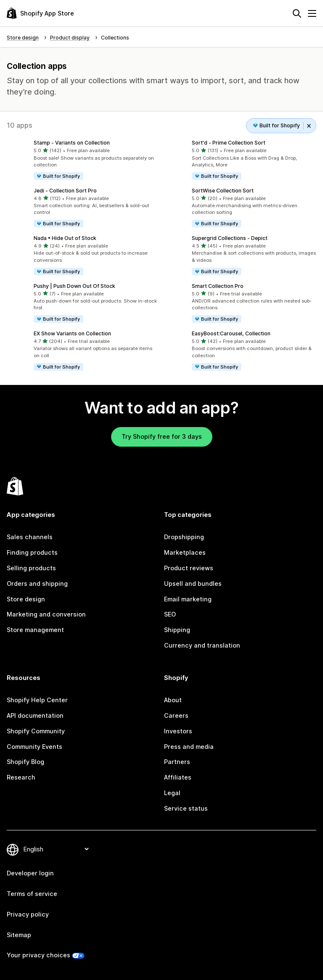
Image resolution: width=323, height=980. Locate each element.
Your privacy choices (38, 955)
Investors (178, 731)
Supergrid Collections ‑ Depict (230, 238)
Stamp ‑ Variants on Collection (72, 143)
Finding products (32, 552)
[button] (82, 160)
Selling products (31, 568)
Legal (172, 793)
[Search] (297, 13)
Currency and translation (202, 645)
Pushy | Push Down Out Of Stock (74, 286)
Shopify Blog (25, 762)
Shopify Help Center (37, 700)
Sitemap (19, 935)
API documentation (35, 715)
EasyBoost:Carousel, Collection (231, 333)
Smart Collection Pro (218, 286)
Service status (186, 808)
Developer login (30, 873)
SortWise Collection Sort (223, 191)
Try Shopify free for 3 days (162, 436)
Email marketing (188, 599)
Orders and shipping (37, 584)
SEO (170, 614)
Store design (26, 599)
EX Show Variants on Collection (72, 333)
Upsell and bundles (193, 584)
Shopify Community (36, 731)
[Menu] (312, 13)
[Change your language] (56, 849)
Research (21, 777)
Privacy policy (28, 914)
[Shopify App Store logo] (40, 13)
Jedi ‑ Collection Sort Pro (65, 191)
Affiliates (178, 777)
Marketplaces (185, 552)
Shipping (177, 630)
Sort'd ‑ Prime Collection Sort (229, 143)
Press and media (189, 747)
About (173, 700)
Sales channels (30, 537)
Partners (177, 762)
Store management (35, 630)
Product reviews (189, 568)
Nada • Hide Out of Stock (65, 238)
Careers (176, 715)
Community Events (34, 747)
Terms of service (32, 894)
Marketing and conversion (46, 614)
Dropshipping (184, 537)
